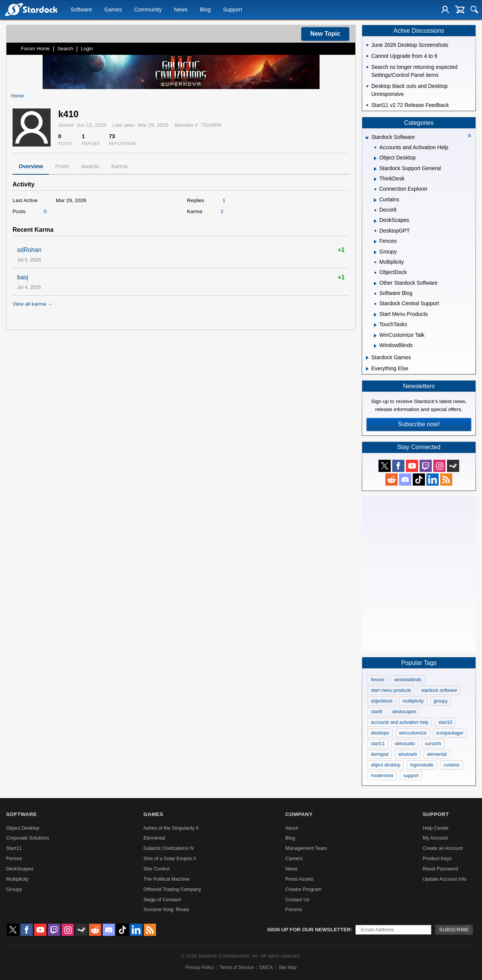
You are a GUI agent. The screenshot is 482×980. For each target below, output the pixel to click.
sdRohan (29, 250)
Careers (294, 858)
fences (378, 680)
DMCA (266, 967)
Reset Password (440, 869)
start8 (377, 712)
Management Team (306, 848)
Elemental (154, 838)
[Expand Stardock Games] (367, 358)
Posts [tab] (62, 166)
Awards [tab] (90, 166)
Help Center (436, 828)
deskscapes (404, 712)
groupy (441, 701)
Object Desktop (23, 828)
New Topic (325, 34)
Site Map (287, 967)
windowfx (408, 754)
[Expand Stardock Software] (367, 138)
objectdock (382, 701)
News (181, 10)
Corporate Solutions (28, 838)
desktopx (380, 733)
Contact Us (297, 900)
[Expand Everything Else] (367, 369)
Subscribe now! (419, 424)
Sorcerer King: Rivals (166, 909)
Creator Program (303, 889)
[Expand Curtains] (375, 200)
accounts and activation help (400, 722)
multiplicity (413, 701)
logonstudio (422, 765)
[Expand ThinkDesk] (375, 179)
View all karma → (33, 304)
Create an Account (443, 848)
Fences (14, 858)
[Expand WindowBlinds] (375, 346)
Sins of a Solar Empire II (170, 858)
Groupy (14, 889)
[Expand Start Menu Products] (375, 315)
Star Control (156, 869)
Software (81, 10)
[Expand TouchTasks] (375, 325)
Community (148, 10)
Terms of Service (236, 967)
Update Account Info (445, 879)
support (411, 776)
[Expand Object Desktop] (375, 158)
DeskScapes (20, 869)
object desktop (386, 765)
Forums (293, 909)
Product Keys (437, 858)
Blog (205, 10)
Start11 (14, 848)
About (292, 828)
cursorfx (433, 744)
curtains (452, 765)
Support (232, 10)
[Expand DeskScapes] (375, 221)
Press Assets (299, 879)
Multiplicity (17, 879)
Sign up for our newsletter (309, 930)
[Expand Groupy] (375, 252)
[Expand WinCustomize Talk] (375, 336)
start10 (445, 722)
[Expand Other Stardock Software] (375, 284)
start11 (378, 744)
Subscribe (454, 930)
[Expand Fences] (375, 242)
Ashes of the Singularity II (171, 828)
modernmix (382, 776)
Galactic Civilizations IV (169, 848)
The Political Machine (167, 879)
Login (87, 49)
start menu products (391, 690)
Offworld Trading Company (172, 889)
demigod (380, 754)
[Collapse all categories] (469, 135)
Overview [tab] (31, 166)
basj (23, 277)
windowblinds (408, 680)
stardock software (439, 690)
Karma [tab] (119, 166)
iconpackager (450, 733)
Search (65, 49)
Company (299, 814)
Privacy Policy (200, 967)
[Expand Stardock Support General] (375, 169)
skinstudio (405, 744)
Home (17, 96)
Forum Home (35, 49)
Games (113, 10)
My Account (435, 838)
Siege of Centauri (162, 900)
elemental (437, 754)
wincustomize (413, 733)
